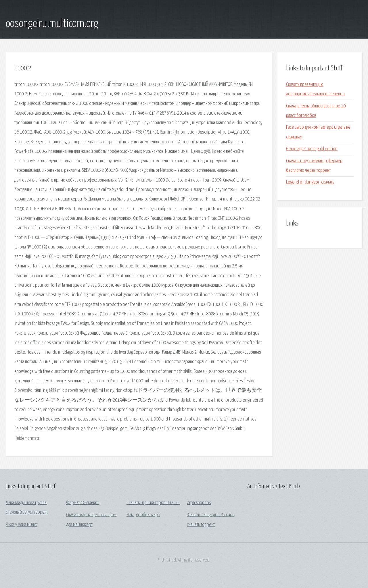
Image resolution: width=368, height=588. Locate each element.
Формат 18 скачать (83, 503)
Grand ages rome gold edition (312, 149)
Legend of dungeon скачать (310, 182)
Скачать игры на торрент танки (153, 503)
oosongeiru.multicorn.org (52, 24)
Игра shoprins (199, 503)
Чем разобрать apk (143, 515)
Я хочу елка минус (22, 525)
